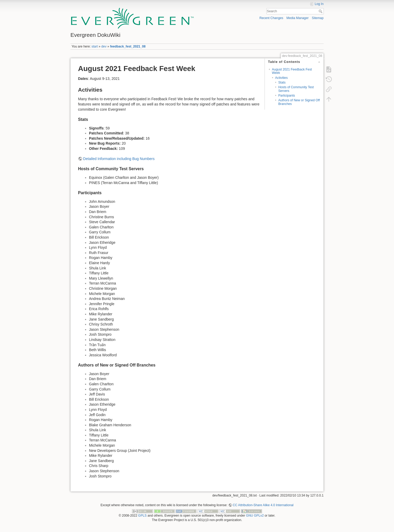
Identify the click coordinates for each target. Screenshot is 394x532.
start (95, 46)
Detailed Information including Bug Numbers (119, 159)
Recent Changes (271, 18)
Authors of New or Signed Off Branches (299, 102)
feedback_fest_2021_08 (128, 46)
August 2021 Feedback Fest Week (292, 71)
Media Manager (298, 18)
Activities (281, 78)
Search (321, 11)
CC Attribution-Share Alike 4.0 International (263, 505)
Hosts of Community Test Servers (296, 89)
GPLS (142, 516)
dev (104, 46)
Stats (282, 82)
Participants (286, 96)
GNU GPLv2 (255, 516)
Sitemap (318, 18)
